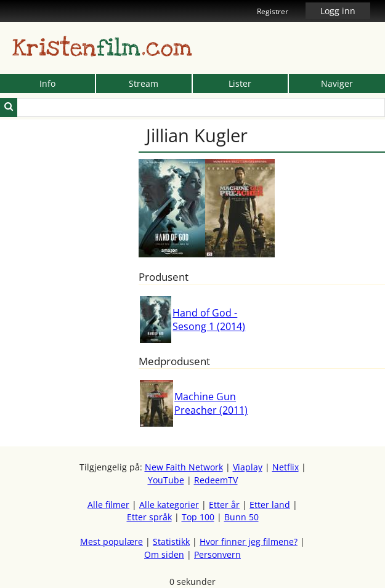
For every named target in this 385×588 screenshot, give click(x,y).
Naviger (337, 83)
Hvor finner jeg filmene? (249, 542)
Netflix (286, 467)
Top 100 (198, 517)
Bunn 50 (241, 517)
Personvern (217, 554)
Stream (144, 83)
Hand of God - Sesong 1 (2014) (209, 320)
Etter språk (149, 517)
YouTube (166, 480)
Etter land (270, 505)
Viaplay (248, 467)
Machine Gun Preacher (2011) (211, 403)
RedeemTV (216, 480)
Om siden (164, 554)
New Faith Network (184, 467)
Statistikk (171, 542)
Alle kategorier (169, 505)
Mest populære (111, 542)
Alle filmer (108, 505)
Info (47, 83)
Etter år (224, 505)
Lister (240, 83)
